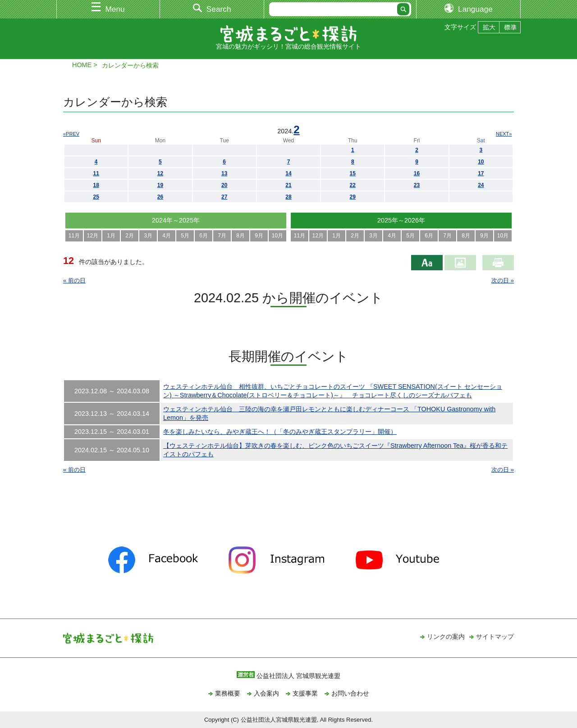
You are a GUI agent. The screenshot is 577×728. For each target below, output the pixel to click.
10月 (277, 236)
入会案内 (266, 693)
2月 (130, 236)
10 (481, 162)
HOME (82, 65)
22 (353, 185)
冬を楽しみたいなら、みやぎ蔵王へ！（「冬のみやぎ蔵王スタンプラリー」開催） (280, 432)
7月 (222, 236)
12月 (93, 236)
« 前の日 (74, 280)
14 (288, 173)
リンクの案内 (446, 637)
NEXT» (504, 134)
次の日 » (503, 280)
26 (160, 197)
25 (96, 197)
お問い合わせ (350, 693)
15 (353, 173)
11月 (74, 236)
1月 (111, 236)
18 (96, 185)
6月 (204, 236)
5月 (185, 236)
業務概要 (228, 693)
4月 (167, 236)
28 (288, 197)
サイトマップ (495, 637)
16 (417, 173)
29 (353, 197)
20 (224, 185)
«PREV (71, 134)
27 (224, 197)
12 (160, 173)
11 (96, 173)
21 (288, 185)
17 (481, 173)
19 (160, 185)
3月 (148, 236)
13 (224, 173)
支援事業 (305, 693)
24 (481, 185)
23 (417, 185)
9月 (259, 236)
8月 (240, 236)
